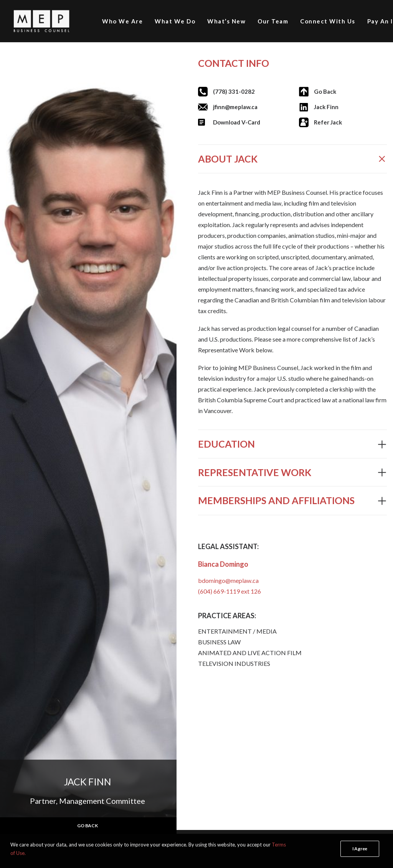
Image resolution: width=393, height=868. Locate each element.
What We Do (175, 21)
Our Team (273, 21)
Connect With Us (328, 21)
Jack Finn (326, 107)
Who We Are (122, 21)
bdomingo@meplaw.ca (228, 580)
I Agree (360, 849)
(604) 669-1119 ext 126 (230, 591)
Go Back (325, 91)
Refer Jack (328, 122)
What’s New (226, 21)
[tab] (292, 159)
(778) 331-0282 (234, 91)
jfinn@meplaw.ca (235, 107)
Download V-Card (237, 122)
